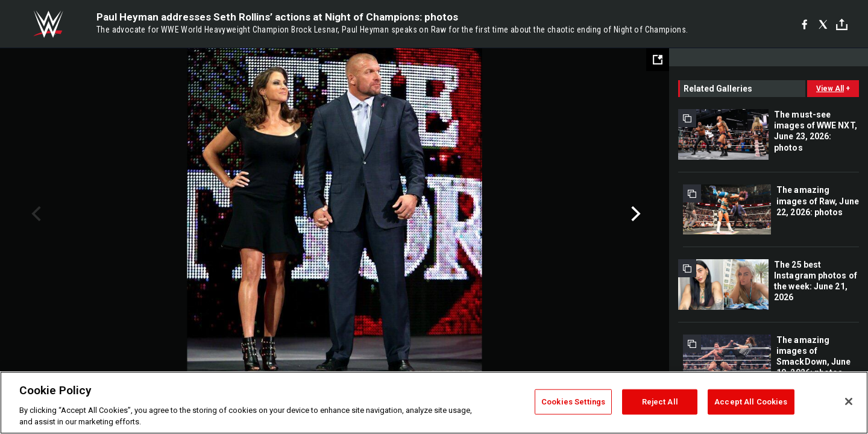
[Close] (849, 401)
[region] (434, 403)
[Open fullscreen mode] (658, 60)
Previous (35, 214)
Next (634, 214)
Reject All (660, 402)
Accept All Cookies (751, 402)
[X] (823, 24)
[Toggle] (842, 24)
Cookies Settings (573, 402)
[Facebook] (804, 24)
